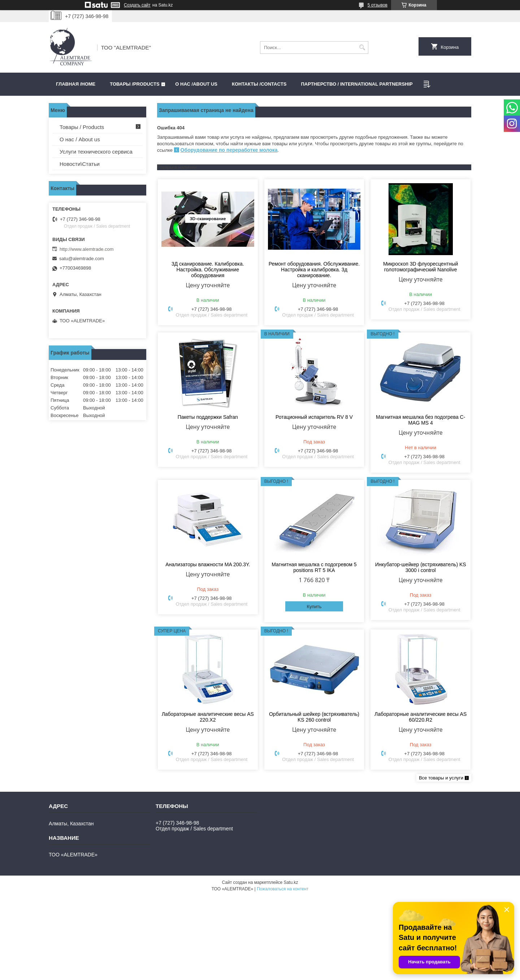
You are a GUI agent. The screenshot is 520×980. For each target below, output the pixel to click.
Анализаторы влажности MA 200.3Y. (208, 564)
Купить (314, 607)
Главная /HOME (76, 84)
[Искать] (362, 48)
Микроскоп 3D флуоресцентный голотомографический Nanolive (421, 267)
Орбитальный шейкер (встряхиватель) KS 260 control (314, 717)
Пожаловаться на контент (283, 889)
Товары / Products (82, 127)
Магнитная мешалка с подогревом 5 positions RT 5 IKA (314, 567)
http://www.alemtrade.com (87, 249)
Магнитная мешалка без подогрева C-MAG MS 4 (421, 420)
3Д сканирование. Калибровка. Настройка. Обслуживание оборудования (208, 270)
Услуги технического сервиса (96, 152)
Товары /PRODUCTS (135, 84)
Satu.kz (291, 882)
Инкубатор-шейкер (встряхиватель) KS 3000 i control (421, 567)
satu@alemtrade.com (82, 259)
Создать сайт (137, 5)
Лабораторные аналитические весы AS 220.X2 (208, 717)
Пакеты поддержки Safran (208, 417)
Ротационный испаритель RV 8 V (314, 417)
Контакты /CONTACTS (259, 84)
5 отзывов (378, 5)
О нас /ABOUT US (196, 84)
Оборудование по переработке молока (229, 150)
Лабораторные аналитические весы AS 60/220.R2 (421, 717)
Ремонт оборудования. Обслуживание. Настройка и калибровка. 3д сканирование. (314, 270)
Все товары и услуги (441, 778)
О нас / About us (80, 139)
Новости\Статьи (80, 164)
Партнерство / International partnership (357, 84)
